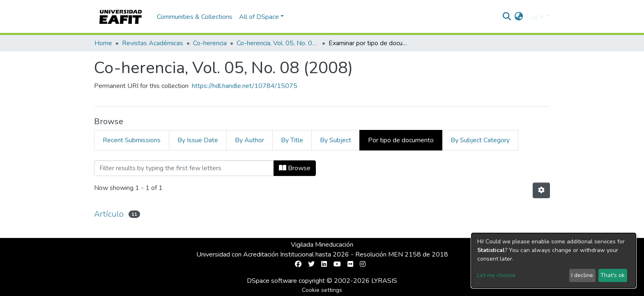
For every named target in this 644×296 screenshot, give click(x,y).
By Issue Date (198, 140)
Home (103, 43)
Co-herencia (210, 43)
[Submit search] (507, 17)
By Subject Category (480, 140)
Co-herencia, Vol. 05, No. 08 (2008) (278, 43)
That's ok (613, 275)
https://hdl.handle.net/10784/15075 (245, 86)
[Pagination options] (541, 190)
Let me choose (496, 275)
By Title (292, 140)
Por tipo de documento (401, 140)
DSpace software (272, 281)
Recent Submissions (132, 140)
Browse (295, 168)
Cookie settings (322, 290)
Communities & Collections (195, 17)
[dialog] (554, 260)
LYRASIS (384, 281)
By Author (250, 140)
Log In (535, 17)
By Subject (336, 140)
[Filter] (184, 168)
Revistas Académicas (153, 43)
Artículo (109, 214)
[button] (519, 17)
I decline (582, 275)
